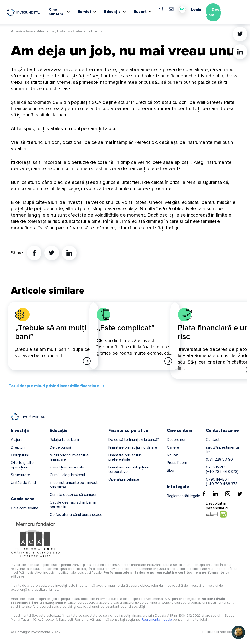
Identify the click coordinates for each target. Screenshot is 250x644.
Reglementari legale (157, 619)
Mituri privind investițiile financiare (69, 457)
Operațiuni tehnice (124, 479)
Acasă (16, 31)
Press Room (177, 463)
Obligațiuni (20, 455)
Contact (213, 440)
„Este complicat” (126, 328)
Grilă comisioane (25, 508)
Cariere (173, 447)
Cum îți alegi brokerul (67, 475)
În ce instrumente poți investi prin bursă (74, 485)
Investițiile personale (67, 467)
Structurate (20, 475)
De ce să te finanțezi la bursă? (134, 440)
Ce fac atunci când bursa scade (76, 515)
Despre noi (176, 440)
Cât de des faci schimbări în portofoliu (73, 505)
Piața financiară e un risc (213, 332)
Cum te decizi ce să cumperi (74, 495)
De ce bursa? (61, 447)
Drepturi (18, 447)
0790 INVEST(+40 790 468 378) (222, 482)
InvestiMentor (38, 31)
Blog (170, 470)
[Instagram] (228, 494)
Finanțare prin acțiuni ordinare (133, 447)
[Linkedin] (215, 494)
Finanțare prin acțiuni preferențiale (125, 457)
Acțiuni (17, 440)
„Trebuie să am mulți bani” (51, 332)
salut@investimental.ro (222, 450)
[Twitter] (240, 494)
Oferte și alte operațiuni (22, 465)
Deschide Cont (218, 12)
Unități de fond (23, 483)
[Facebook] (204, 494)
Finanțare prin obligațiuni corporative (128, 469)
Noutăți (173, 455)
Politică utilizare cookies (221, 632)
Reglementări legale (183, 496)
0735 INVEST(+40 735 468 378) (222, 469)
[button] (238, 632)
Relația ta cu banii (64, 440)
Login (196, 10)
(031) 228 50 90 (219, 459)
